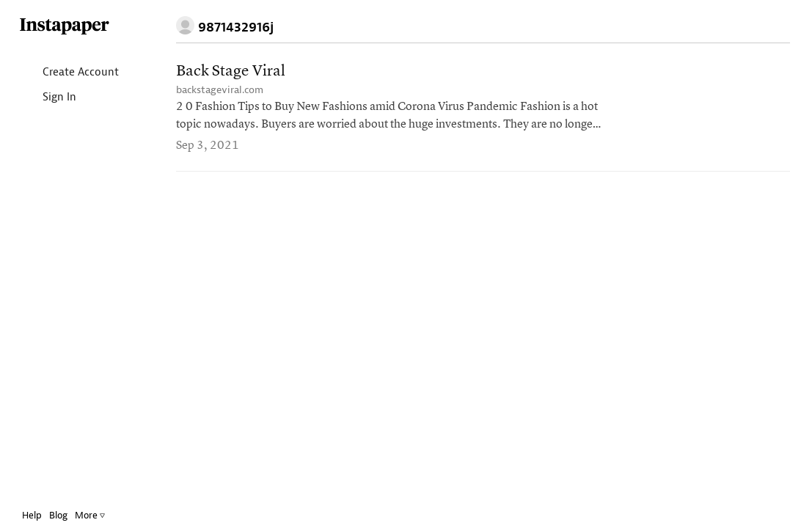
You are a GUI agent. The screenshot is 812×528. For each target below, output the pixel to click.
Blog (69, 515)
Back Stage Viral (231, 71)
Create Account (80, 73)
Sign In (58, 98)
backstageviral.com (220, 90)
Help (43, 515)
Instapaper (76, 27)
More (101, 515)
